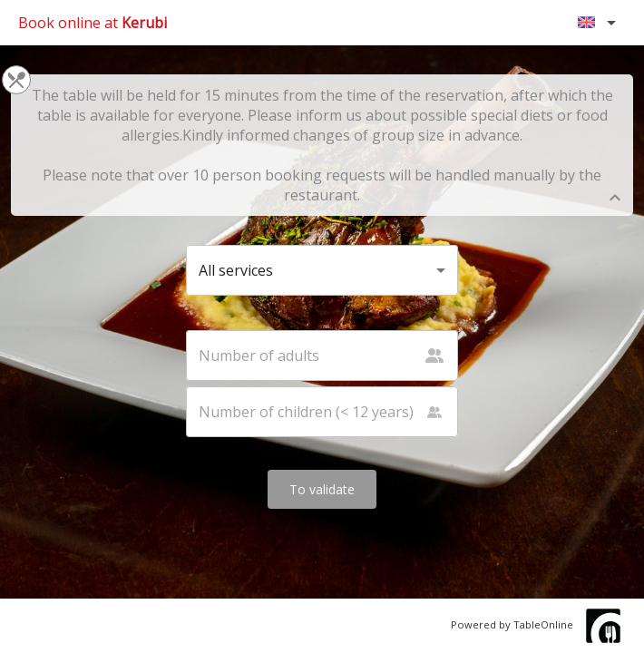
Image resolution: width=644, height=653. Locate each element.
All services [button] (236, 270)
